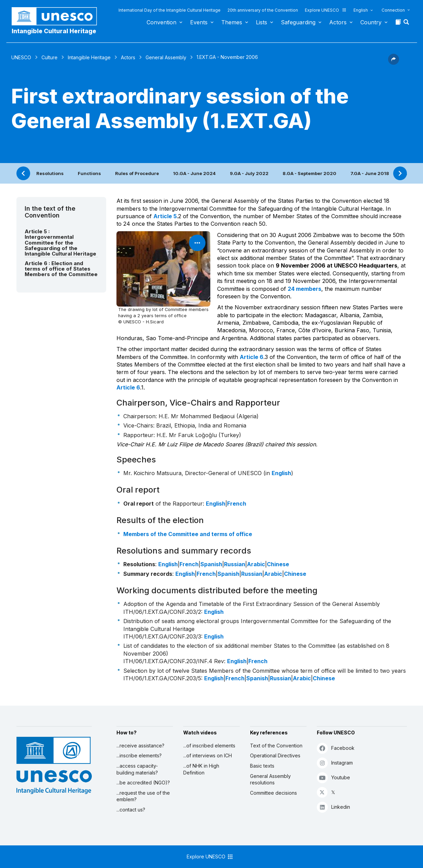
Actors (338, 22)
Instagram (335, 763)
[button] (407, 24)
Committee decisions (273, 793)
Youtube (333, 777)
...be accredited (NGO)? (143, 783)
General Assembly (166, 57)
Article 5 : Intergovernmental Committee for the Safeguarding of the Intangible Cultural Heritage (60, 243)
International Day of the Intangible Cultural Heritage (170, 10)
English (361, 10)
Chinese (278, 564)
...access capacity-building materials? (137, 769)
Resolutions (50, 173)
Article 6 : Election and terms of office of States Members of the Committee (61, 269)
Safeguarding (298, 22)
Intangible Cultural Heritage (54, 31)
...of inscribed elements (209, 746)
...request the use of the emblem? (143, 796)
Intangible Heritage (89, 57)
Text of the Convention (276, 746)
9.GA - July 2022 (249, 173)
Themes (232, 22)
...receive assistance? (140, 746)
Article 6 (252, 357)
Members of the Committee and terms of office (188, 534)
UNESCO (21, 57)
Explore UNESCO (326, 10)
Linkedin (333, 807)
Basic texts (262, 766)
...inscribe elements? (139, 755)
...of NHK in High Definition (201, 769)
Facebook (336, 748)
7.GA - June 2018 (370, 173)
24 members (304, 289)
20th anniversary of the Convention (263, 10)
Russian (235, 564)
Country (371, 22)
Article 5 (165, 216)
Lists (262, 22)
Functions (89, 173)
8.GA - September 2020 (309, 173)
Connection (393, 10)
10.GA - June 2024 (194, 173)
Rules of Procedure (137, 173)
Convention (161, 22)
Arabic (256, 564)
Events (199, 22)
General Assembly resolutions (270, 779)
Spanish (211, 564)
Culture (49, 57)
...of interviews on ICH (208, 755)
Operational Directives (275, 755)
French (237, 504)
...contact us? (131, 810)
